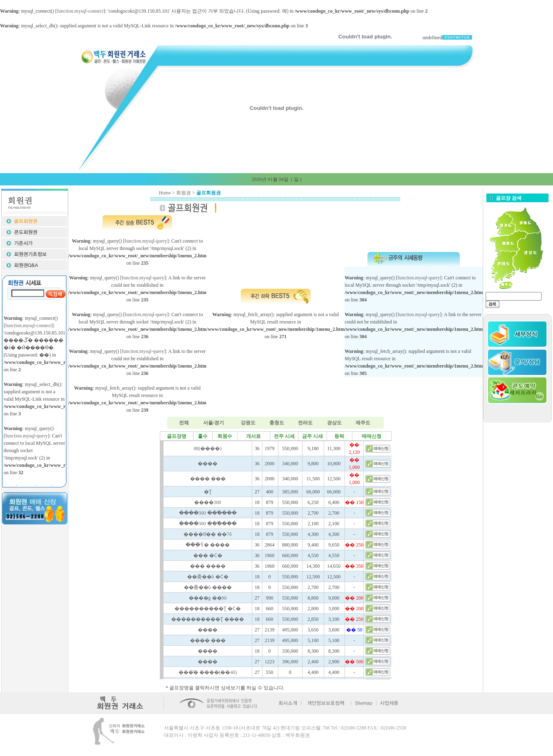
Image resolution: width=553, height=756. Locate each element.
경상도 (334, 423)
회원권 (184, 193)
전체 (184, 423)
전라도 (305, 423)
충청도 (277, 423)
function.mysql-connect (80, 11)
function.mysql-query (146, 241)
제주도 (363, 423)
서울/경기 (214, 423)
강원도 (248, 423)
